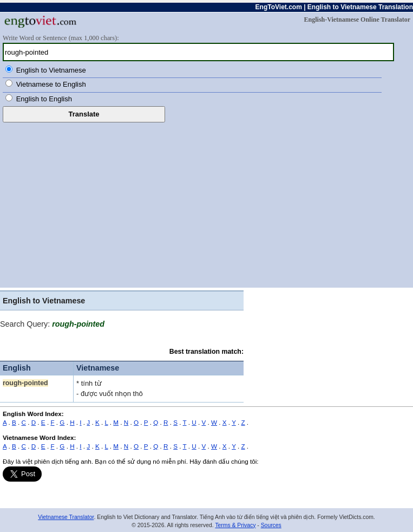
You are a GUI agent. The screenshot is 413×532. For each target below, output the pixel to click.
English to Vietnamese (51, 70)
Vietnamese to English (51, 84)
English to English (44, 99)
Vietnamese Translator (66, 517)
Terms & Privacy (235, 525)
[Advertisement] (206, 204)
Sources (271, 525)
